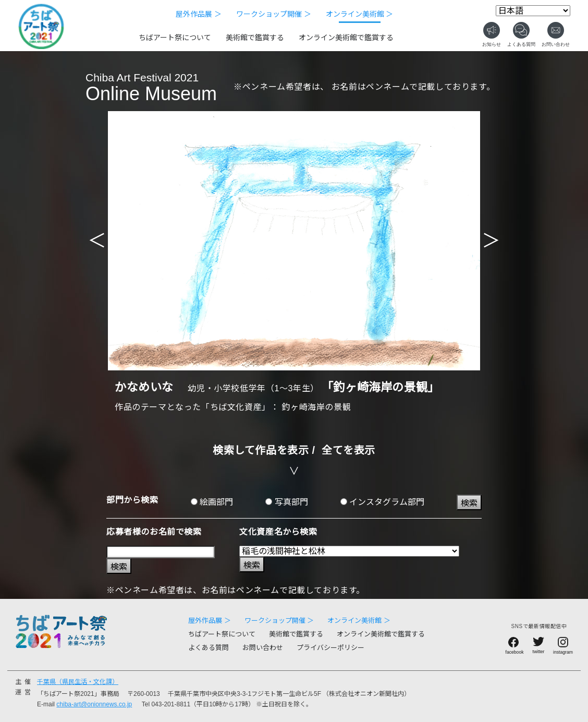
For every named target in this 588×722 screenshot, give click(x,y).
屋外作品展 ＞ (199, 14)
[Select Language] (533, 11)
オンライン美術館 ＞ (360, 14)
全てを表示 (348, 450)
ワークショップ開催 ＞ (274, 14)
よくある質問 (209, 648)
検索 (469, 503)
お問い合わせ (263, 648)
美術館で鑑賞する (255, 38)
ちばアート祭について (175, 38)
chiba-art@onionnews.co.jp (94, 704)
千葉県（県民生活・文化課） (78, 682)
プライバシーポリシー (330, 648)
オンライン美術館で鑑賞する (346, 38)
